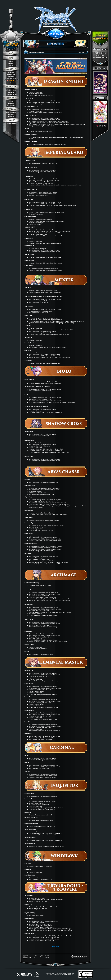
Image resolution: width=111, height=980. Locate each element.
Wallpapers (11, 115)
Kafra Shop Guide (11, 90)
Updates (11, 63)
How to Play (11, 75)
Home (76, 47)
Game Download (11, 113)
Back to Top (56, 946)
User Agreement (60, 973)
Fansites (11, 103)
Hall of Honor (11, 105)
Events (11, 65)
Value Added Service (11, 83)
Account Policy (70, 973)
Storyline (11, 73)
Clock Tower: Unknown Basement (35, 958)
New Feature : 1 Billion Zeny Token (36, 956)
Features (11, 77)
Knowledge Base (11, 124)
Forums (11, 101)
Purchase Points (11, 94)
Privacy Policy (50, 973)
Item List (11, 92)
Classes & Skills (11, 79)
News (11, 61)
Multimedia (11, 117)
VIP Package (12, 81)
